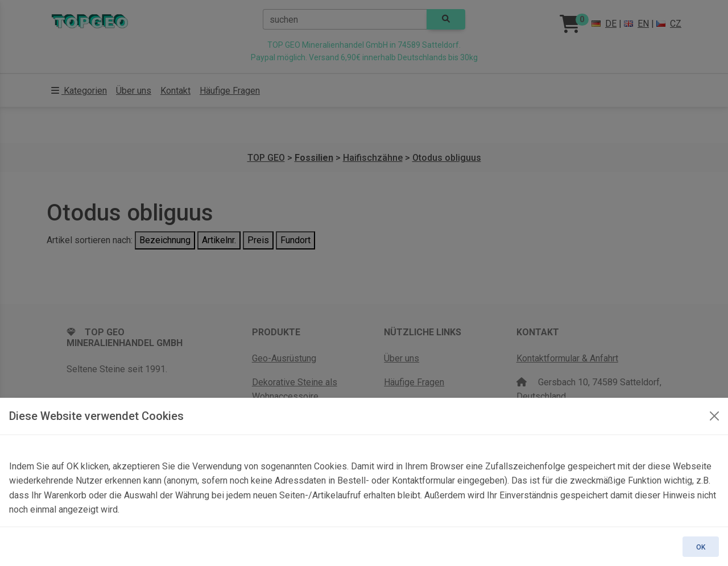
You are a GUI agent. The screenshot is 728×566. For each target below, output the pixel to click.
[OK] (714, 416)
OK (701, 547)
